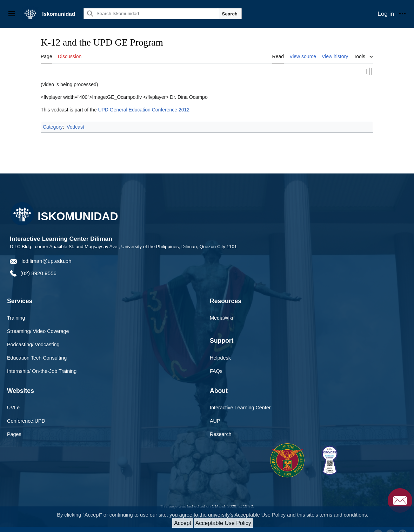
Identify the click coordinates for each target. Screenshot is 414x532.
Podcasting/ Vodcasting (33, 336)
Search (230, 14)
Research (221, 425)
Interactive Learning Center (240, 399)
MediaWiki (221, 309)
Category (53, 118)
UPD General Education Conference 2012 (144, 101)
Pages (14, 425)
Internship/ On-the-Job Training (42, 362)
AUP (215, 412)
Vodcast (75, 118)
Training (16, 309)
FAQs (216, 362)
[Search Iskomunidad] (151, 14)
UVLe (13, 399)
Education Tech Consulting (37, 349)
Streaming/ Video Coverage (38, 322)
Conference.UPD (26, 412)
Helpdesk (220, 349)
